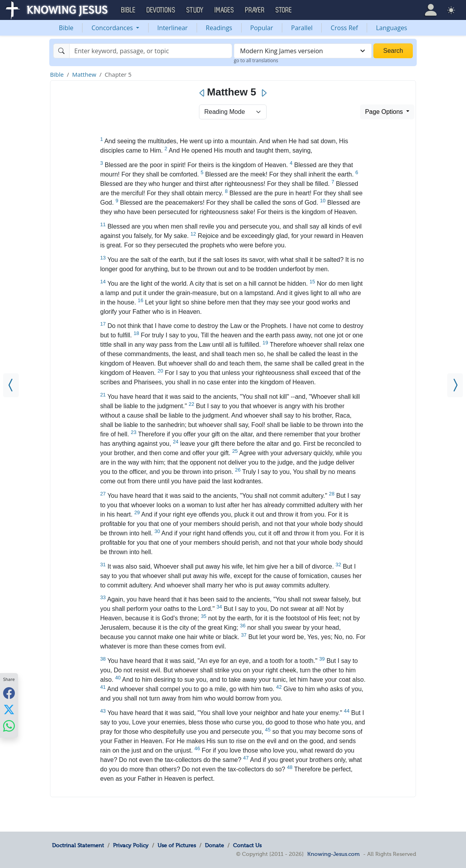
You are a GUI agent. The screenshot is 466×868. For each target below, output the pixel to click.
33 (103, 597)
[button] (431, 10)
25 (235, 451)
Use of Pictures (177, 845)
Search (393, 51)
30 (157, 531)
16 (140, 300)
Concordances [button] (113, 28)
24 (176, 442)
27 (103, 494)
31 (103, 565)
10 (323, 201)
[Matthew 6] (455, 385)
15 (312, 282)
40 (118, 678)
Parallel (302, 28)
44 (347, 711)
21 (103, 395)
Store (284, 10)
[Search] (151, 51)
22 (192, 404)
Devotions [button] (161, 10)
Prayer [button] (255, 10)
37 (244, 635)
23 (134, 432)
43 (103, 711)
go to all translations (256, 60)
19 (265, 343)
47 (246, 758)
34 (219, 607)
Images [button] (224, 10)
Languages (392, 28)
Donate (214, 845)
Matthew (84, 74)
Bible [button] (128, 10)
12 (193, 234)
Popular (262, 28)
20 (160, 371)
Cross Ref (344, 28)
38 (103, 659)
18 (136, 333)
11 (103, 224)
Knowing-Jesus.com (333, 854)
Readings (219, 28)
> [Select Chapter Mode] (233, 112)
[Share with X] (9, 709)
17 (103, 324)
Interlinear (172, 28)
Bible (66, 28)
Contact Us (247, 845)
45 (268, 730)
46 (197, 748)
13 (103, 258)
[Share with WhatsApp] (9, 726)
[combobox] (303, 51)
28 (332, 494)
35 (204, 616)
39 (322, 659)
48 (290, 767)
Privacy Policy (131, 845)
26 (238, 470)
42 (279, 687)
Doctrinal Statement (78, 845)
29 (137, 512)
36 (243, 626)
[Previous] (202, 93)
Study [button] (195, 10)
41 (103, 687)
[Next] (264, 93)
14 (103, 282)
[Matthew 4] (11, 385)
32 (338, 565)
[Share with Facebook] (9, 693)
